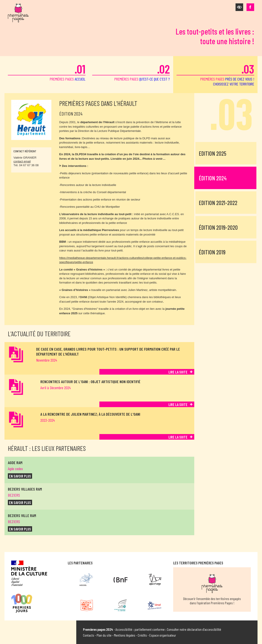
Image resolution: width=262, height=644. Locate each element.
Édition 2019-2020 (218, 227)
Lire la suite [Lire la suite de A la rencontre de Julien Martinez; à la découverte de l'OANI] (178, 437)
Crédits (142, 635)
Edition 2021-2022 (218, 203)
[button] (239, 7)
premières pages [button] (215, 74)
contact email (22, 161)
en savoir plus (20, 476)
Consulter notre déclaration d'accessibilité (194, 629)
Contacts (89, 635)
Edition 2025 (213, 153)
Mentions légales (125, 635)
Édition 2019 (212, 252)
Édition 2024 (213, 178)
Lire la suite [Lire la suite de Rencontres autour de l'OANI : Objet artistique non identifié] (178, 404)
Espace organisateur (163, 635)
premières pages (47, 71)
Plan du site (104, 635)
